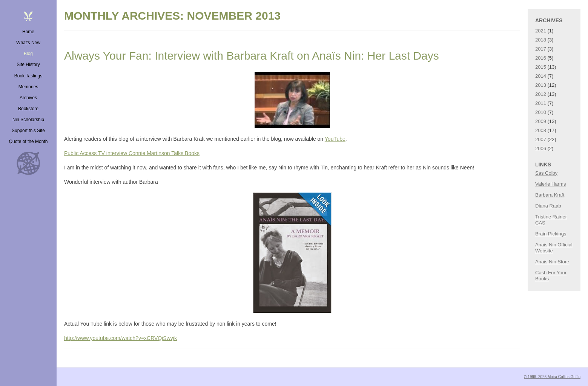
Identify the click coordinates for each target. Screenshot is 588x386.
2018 (541, 40)
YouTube (335, 139)
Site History (28, 65)
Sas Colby (546, 173)
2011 (541, 103)
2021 (541, 31)
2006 (541, 148)
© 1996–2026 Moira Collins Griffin (552, 377)
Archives (28, 98)
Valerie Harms (550, 184)
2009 (541, 121)
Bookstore (28, 109)
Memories (28, 87)
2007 (541, 139)
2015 (541, 67)
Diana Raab (548, 206)
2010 (541, 112)
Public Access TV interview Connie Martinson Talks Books (132, 153)
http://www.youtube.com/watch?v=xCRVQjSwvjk (121, 338)
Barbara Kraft (550, 195)
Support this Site (28, 131)
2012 (541, 94)
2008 (541, 130)
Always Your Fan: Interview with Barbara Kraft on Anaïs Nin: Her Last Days (252, 56)
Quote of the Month (28, 141)
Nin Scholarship (28, 120)
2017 (541, 49)
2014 (541, 76)
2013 (541, 85)
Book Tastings (28, 76)
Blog (28, 54)
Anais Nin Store (552, 262)
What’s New (28, 43)
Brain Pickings (551, 234)
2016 (541, 58)
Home (28, 32)
